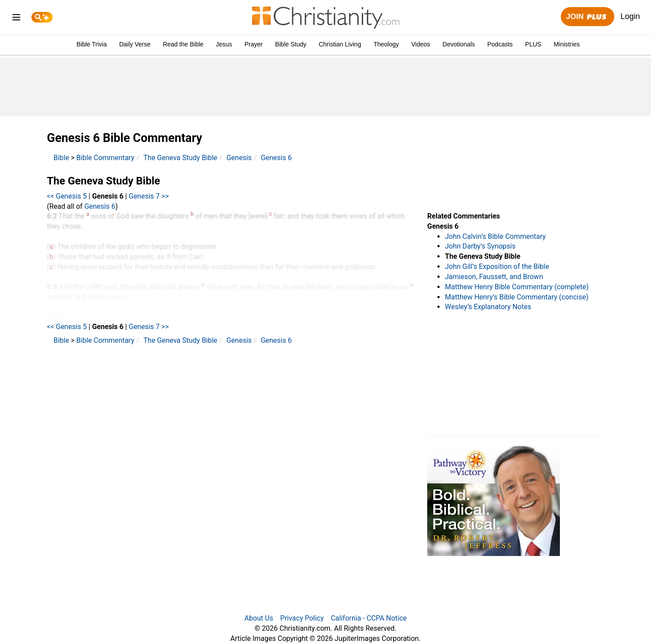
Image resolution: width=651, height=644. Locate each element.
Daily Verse (135, 44)
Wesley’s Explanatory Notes (488, 307)
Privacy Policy (302, 618)
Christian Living (340, 44)
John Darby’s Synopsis (480, 246)
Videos (421, 44)
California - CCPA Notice (369, 618)
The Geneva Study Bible (180, 158)
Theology (386, 44)
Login (630, 16)
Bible (61, 158)
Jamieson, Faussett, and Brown (494, 277)
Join (587, 17)
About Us (258, 618)
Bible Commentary (105, 158)
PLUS (533, 44)
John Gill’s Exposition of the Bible (497, 266)
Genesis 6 (276, 158)
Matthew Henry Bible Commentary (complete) (517, 287)
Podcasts (500, 44)
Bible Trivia (92, 44)
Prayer (254, 44)
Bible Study (291, 44)
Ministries (567, 44)
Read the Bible (183, 44)
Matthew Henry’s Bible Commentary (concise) (517, 297)
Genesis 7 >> (149, 196)
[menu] (16, 19)
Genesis (239, 158)
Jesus (224, 44)
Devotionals (459, 44)
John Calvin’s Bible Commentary (495, 236)
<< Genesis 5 (67, 196)
